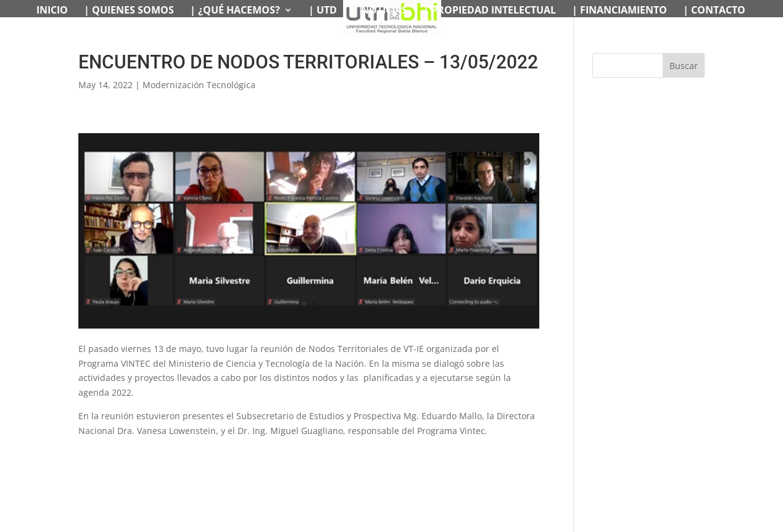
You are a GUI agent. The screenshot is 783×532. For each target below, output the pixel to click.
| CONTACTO (714, 11)
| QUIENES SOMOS (129, 11)
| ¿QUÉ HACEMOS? (235, 11)
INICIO (52, 11)
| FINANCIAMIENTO (619, 11)
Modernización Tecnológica (199, 85)
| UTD (323, 11)
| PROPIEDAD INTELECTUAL (490, 11)
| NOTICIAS (380, 11)
